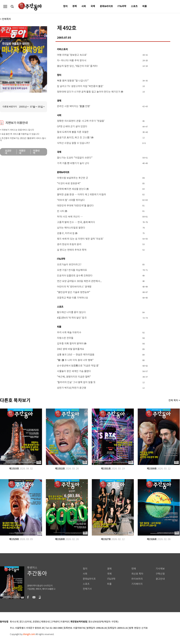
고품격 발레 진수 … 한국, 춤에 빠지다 (76, 222)
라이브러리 (137, 579)
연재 (134, 569)
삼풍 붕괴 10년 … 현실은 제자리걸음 (76, 355)
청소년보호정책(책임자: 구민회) (103, 622)
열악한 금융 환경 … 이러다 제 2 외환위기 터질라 (82, 195)
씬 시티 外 (62, 211)
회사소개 (14, 622)
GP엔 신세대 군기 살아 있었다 (72, 127)
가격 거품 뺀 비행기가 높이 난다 (73, 163)
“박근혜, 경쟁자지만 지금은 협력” (74, 377)
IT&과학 (122, 6)
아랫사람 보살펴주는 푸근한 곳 (73, 178)
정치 (65, 6)
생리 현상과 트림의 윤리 (69, 244)
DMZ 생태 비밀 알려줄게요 (71, 349)
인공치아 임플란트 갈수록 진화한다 (75, 276)
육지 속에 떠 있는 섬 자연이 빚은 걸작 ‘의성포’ (80, 239)
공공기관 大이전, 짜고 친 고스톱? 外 (75, 138)
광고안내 (160, 579)
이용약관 (65, 622)
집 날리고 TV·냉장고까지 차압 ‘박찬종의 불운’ (80, 86)
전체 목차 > (174, 400)
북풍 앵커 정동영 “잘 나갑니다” (73, 81)
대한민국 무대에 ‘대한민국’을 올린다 (75, 206)
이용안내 (22, 152)
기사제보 (160, 569)
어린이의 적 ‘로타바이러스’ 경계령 (74, 287)
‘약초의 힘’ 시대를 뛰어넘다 (71, 200)
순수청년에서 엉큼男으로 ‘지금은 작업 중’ (78, 366)
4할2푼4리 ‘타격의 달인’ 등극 (72, 318)
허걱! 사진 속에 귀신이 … (70, 217)
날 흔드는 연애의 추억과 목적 (72, 250)
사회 (84, 6)
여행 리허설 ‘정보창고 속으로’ (72, 55)
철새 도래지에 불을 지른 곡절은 (73, 132)
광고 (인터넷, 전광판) (30, 622)
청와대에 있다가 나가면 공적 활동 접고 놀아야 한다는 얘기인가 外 (90, 92)
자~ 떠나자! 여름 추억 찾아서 (72, 61)
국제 (93, 6)
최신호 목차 (137, 574)
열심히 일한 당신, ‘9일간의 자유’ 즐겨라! (77, 66)
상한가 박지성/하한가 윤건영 (72, 388)
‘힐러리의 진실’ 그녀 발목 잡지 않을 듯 (76, 382)
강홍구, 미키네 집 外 (67, 233)
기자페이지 (137, 584)
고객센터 (55, 622)
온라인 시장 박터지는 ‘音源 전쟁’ (74, 106)
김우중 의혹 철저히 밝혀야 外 (72, 344)
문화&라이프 (106, 6)
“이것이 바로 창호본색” (69, 184)
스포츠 (134, 6)
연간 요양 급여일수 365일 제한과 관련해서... (79, 281)
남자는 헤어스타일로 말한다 (71, 228)
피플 (145, 6)
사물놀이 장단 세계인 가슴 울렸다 (74, 371)
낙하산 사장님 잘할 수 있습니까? (73, 143)
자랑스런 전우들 (65, 338)
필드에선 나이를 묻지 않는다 (71, 312)
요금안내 (8, 152)
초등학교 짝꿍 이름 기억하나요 (73, 298)
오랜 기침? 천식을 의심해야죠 (72, 270)
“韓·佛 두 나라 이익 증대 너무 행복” (75, 360)
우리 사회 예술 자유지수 (69, 333)
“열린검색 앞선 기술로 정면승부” (74, 292)
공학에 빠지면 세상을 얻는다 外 (73, 189)
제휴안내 (45, 622)
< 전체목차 (5, 19)
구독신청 (160, 574)
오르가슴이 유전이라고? (69, 265)
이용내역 (36, 152)
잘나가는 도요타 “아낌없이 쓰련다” (75, 158)
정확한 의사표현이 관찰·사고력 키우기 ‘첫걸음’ (81, 121)
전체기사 (87, 589)
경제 (75, 6)
